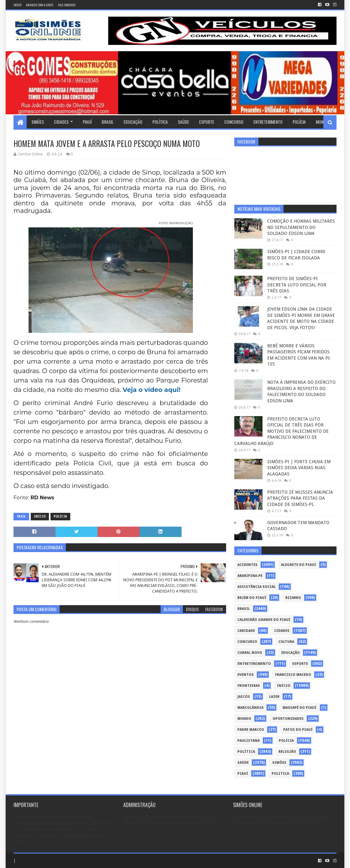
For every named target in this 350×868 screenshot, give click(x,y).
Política (160, 122)
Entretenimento (268, 122)
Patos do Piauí (298, 730)
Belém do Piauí (252, 598)
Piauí (87, 122)
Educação (133, 122)
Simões (38, 122)
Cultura (286, 642)
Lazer (274, 697)
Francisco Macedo (293, 675)
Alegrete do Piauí (299, 565)
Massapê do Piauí (300, 708)
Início (17, 5)
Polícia (299, 122)
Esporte (207, 122)
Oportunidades (288, 719)
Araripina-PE (250, 576)
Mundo (322, 122)
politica (280, 774)
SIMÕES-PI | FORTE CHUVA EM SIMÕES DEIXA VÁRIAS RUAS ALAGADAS (299, 468)
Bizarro (293, 598)
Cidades (61, 122)
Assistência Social (257, 587)
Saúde (183, 122)
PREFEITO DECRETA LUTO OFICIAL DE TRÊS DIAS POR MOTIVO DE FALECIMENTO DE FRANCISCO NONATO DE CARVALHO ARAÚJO (281, 431)
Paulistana (249, 741)
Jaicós (244, 697)
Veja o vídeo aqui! (151, 390)
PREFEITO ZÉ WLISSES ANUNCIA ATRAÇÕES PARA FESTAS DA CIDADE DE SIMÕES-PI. (300, 498)
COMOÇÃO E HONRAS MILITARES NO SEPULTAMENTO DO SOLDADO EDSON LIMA (301, 227)
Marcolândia (250, 708)
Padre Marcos (251, 730)
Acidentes (247, 565)
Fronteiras (249, 686)
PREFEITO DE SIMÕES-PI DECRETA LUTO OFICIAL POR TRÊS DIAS (297, 285)
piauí (243, 774)
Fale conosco (67, 5)
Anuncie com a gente (40, 5)
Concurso (234, 122)
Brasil (108, 122)
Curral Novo (250, 653)
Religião (287, 752)
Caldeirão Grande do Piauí (264, 620)
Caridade (246, 631)
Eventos (246, 675)
